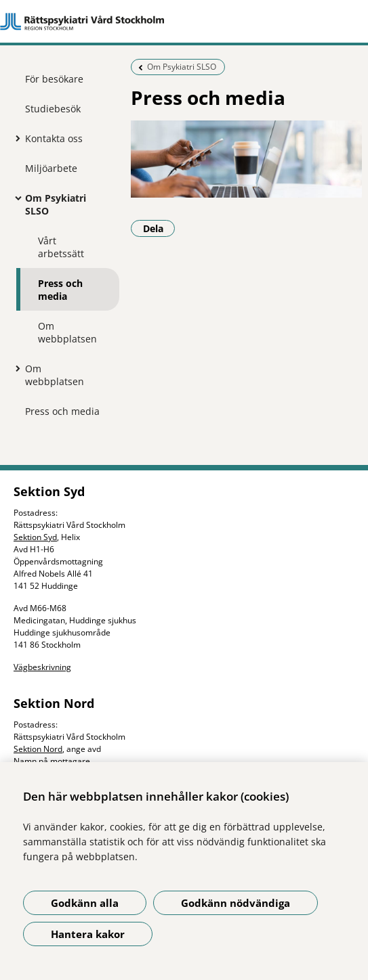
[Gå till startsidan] (184, 22)
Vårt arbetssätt (61, 247)
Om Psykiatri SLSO (56, 204)
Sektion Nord (38, 749)
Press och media (60, 290)
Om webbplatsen (67, 332)
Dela (159, 228)
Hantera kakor (88, 934)
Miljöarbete (51, 168)
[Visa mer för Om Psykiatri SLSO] (15, 198)
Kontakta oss (54, 138)
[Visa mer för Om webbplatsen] (15, 368)
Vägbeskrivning (42, 667)
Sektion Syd (35, 537)
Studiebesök (53, 109)
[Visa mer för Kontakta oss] (15, 138)
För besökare (54, 79)
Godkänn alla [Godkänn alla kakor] (85, 903)
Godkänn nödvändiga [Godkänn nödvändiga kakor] (236, 903)
